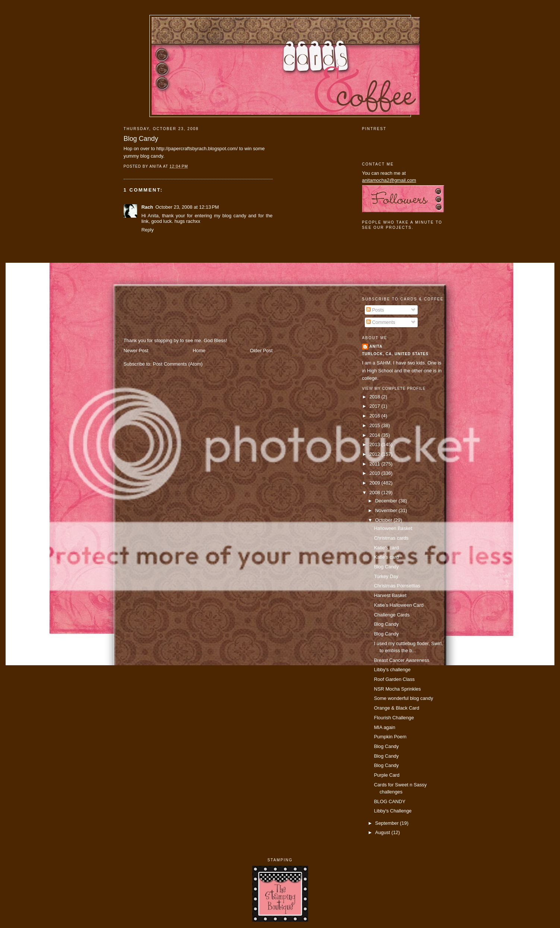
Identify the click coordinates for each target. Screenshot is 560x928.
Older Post (261, 351)
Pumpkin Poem (390, 737)
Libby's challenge (392, 670)
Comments (381, 322)
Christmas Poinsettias (397, 586)
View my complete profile (394, 389)
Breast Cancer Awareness (402, 660)
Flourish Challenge (394, 718)
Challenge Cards (392, 615)
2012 (375, 454)
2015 (375, 425)
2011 (375, 464)
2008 (375, 493)
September (387, 823)
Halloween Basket (393, 528)
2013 (375, 444)
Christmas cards (391, 538)
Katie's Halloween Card (399, 605)
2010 (375, 473)
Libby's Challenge (393, 811)
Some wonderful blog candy (404, 698)
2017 (375, 406)
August (383, 832)
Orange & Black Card (397, 708)
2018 (375, 397)
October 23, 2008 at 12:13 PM (187, 207)
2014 (375, 435)
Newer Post (136, 351)
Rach (147, 207)
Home (199, 351)
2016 (375, 416)
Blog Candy (141, 139)
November (387, 510)
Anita (376, 346)
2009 (375, 483)
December (387, 501)
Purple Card (387, 775)
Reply (148, 230)
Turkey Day (386, 576)
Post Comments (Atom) (178, 364)
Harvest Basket (390, 595)
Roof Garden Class (394, 679)
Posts (375, 310)
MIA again (385, 727)
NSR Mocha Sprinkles (398, 689)
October (384, 520)
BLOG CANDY (390, 801)
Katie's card (387, 548)
